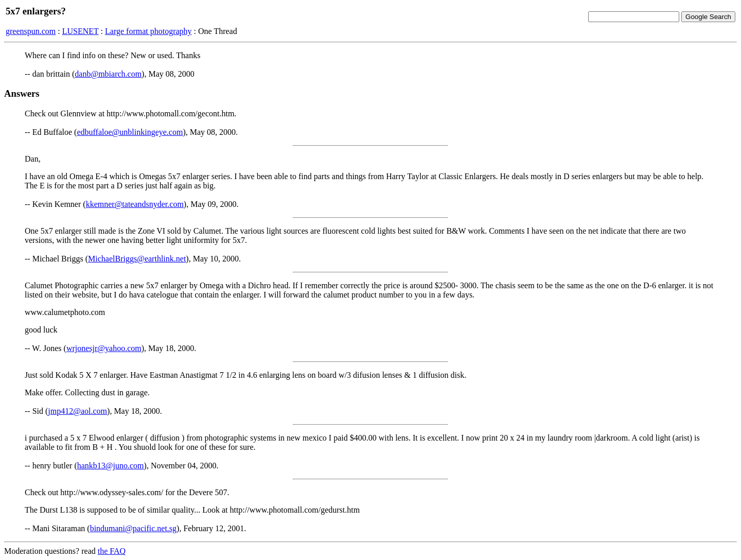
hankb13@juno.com (111, 466)
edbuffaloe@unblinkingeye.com (130, 132)
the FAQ (112, 551)
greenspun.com (31, 31)
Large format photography (148, 31)
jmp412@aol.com (77, 411)
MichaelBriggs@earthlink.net (137, 259)
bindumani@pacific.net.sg (133, 528)
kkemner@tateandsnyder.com (135, 204)
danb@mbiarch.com (108, 74)
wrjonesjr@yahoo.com (104, 348)
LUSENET (81, 31)
